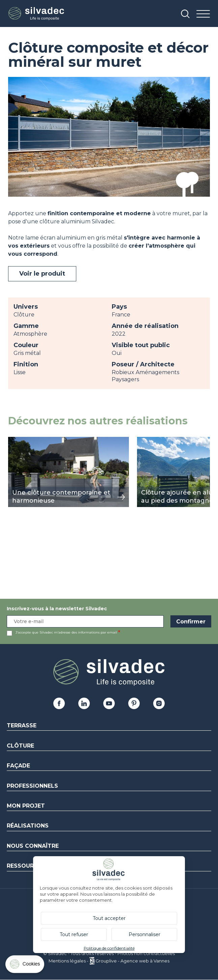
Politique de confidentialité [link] (109, 948)
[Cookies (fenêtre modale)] (25, 966)
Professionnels (32, 786)
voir (13, 440)
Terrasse (22, 725)
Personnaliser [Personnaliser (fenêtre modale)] (144, 934)
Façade (18, 766)
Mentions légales (67, 961)
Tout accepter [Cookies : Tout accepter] (109, 918)
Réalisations (28, 826)
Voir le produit (42, 274)
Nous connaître (33, 846)
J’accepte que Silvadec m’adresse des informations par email (66, 632)
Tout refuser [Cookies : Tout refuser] (74, 934)
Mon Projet (26, 806)
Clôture (20, 746)
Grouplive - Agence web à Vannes (132, 961)
